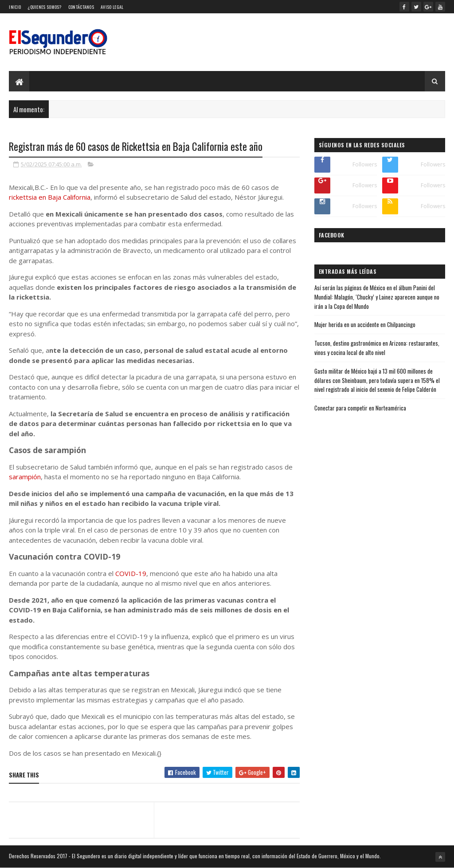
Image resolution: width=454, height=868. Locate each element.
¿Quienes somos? (45, 7)
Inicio (15, 7)
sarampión (25, 477)
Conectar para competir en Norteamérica (360, 408)
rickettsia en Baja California (50, 197)
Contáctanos (81, 7)
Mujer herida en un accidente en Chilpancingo (365, 324)
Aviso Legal (112, 7)
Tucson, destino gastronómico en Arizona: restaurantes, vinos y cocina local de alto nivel (377, 348)
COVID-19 (131, 573)
